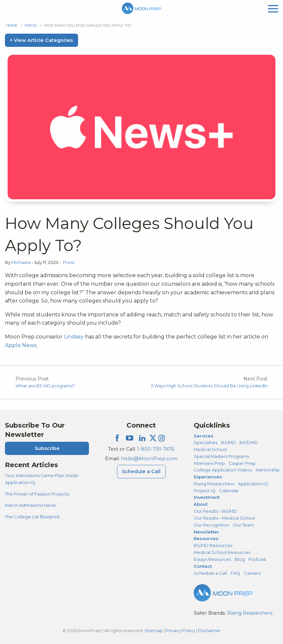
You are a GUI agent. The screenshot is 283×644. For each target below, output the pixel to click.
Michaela (22, 262)
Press (31, 25)
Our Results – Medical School (224, 518)
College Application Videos (223, 470)
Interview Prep (209, 463)
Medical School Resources (222, 552)
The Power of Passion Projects (37, 494)
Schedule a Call (210, 573)
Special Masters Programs (221, 456)
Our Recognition (212, 525)
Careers (252, 573)
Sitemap (154, 630)
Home (12, 25)
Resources (206, 538)
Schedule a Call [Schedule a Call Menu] (141, 471)
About (201, 504)
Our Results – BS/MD (215, 511)
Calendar (229, 491)
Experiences (208, 477)
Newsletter (206, 532)
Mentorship (268, 470)
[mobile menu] (273, 8)
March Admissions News (30, 505)
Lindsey (74, 337)
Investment (207, 497)
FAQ (235, 573)
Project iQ (205, 491)
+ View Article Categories (41, 40)
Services (204, 436)
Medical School (210, 449)
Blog (240, 559)
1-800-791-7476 (156, 449)
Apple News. (22, 345)
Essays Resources (212, 559)
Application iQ (253, 484)
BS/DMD (249, 442)
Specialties (206, 442)
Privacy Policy (180, 630)
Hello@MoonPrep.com (149, 459)
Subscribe (47, 448)
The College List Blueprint (32, 517)
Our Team (243, 525)
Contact (203, 566)
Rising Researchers (214, 484)
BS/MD (228, 442)
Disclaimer (209, 630)
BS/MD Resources (213, 545)
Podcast (257, 559)
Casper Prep (242, 463)
